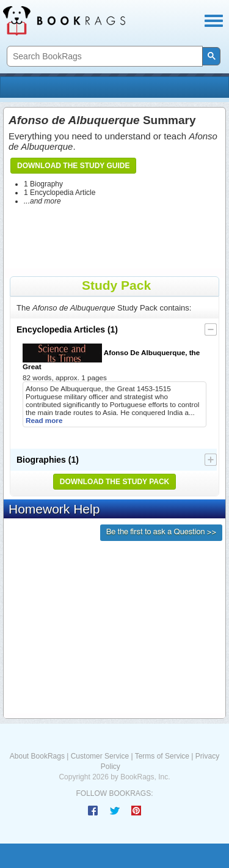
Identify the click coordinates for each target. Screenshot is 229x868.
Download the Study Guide (73, 166)
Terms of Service (162, 756)
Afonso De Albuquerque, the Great (111, 357)
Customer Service (100, 756)
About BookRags (37, 756)
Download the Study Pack (115, 482)
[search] (104, 57)
